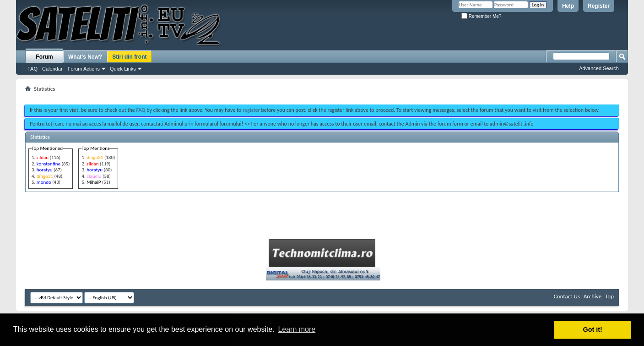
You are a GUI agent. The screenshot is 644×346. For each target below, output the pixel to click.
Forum (44, 57)
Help (568, 6)
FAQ (32, 69)
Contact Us (567, 296)
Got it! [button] (593, 330)
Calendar (52, 69)
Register (599, 6)
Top (609, 296)
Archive (593, 296)
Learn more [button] (297, 329)
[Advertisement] (322, 95)
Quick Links (123, 69)
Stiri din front (129, 57)
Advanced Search (599, 68)
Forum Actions (84, 69)
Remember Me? (481, 16)
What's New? (85, 57)
